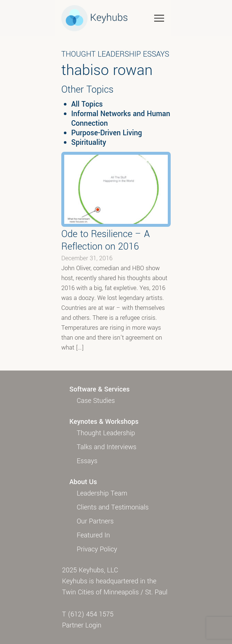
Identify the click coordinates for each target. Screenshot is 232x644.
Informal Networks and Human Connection (121, 119)
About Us (83, 482)
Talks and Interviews (107, 447)
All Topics (87, 104)
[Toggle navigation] (159, 18)
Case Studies (96, 401)
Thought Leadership (106, 433)
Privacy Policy (97, 549)
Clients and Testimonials (113, 507)
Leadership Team (102, 493)
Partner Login (82, 625)
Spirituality (89, 143)
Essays (87, 461)
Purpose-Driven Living (107, 133)
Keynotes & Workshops (104, 422)
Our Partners (95, 521)
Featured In (93, 535)
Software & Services (99, 389)
